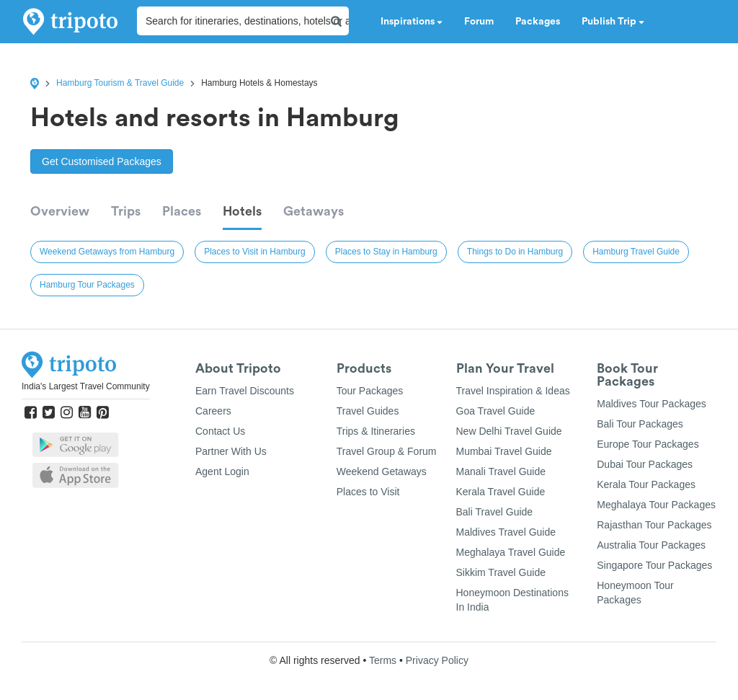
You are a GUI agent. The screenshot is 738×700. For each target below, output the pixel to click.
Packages (538, 22)
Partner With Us (231, 451)
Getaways (314, 211)
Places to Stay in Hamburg (386, 252)
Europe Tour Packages (648, 444)
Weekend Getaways (382, 471)
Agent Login (222, 471)
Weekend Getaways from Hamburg (107, 252)
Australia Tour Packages (651, 545)
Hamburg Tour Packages (87, 285)
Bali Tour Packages (640, 424)
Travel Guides (368, 411)
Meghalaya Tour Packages (656, 505)
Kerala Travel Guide (501, 492)
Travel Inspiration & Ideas (513, 391)
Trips (126, 211)
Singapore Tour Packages (654, 565)
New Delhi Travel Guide (509, 431)
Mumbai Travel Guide (504, 451)
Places (182, 211)
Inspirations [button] (412, 22)
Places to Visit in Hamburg (255, 252)
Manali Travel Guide (501, 471)
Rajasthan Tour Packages (654, 525)
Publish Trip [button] (613, 22)
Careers (213, 411)
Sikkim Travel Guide (501, 572)
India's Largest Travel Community (86, 386)
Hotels (242, 211)
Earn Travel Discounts (245, 391)
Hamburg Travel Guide (636, 252)
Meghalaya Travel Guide (511, 552)
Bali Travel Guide (495, 512)
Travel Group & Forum (387, 451)
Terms (383, 660)
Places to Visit (368, 492)
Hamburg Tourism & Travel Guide (120, 83)
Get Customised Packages (102, 161)
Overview (60, 211)
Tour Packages (370, 391)
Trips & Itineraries (376, 431)
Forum (479, 22)
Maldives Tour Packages (651, 404)
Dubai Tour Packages (645, 464)
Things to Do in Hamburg (515, 252)
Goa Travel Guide (496, 411)
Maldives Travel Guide (506, 532)
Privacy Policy (437, 660)
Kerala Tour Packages (646, 484)
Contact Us (220, 431)
